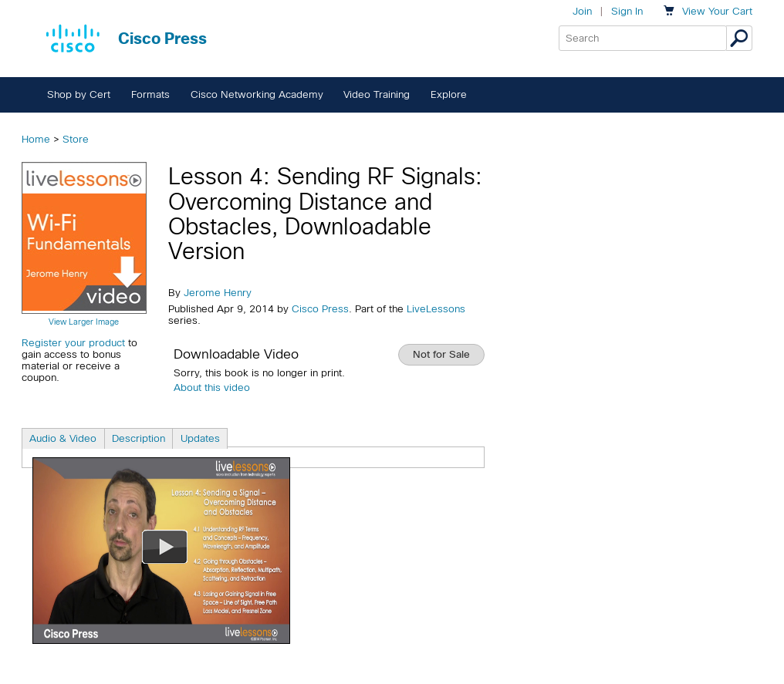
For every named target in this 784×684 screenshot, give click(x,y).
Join (582, 11)
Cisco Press (320, 309)
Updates (200, 438)
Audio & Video (63, 438)
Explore (449, 94)
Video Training (377, 94)
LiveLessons (436, 309)
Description (139, 438)
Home (36, 139)
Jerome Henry (218, 293)
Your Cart (717, 11)
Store (76, 139)
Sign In (627, 11)
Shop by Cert (79, 94)
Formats (150, 94)
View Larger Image (84, 322)
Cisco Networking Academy (257, 94)
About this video (212, 387)
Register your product (73, 343)
